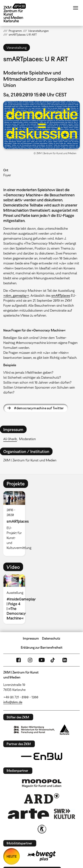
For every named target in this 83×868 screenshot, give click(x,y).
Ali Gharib (10, 439)
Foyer (7, 175)
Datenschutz (51, 638)
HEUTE (12, 856)
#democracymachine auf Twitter (39, 408)
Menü (76, 8)
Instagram (30, 660)
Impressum (31, 638)
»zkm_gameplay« (16, 295)
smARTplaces (61, 295)
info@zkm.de (13, 702)
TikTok (53, 660)
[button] (41, 125)
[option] (16, 524)
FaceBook (19, 660)
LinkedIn (65, 660)
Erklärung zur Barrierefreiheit (42, 647)
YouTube (42, 660)
